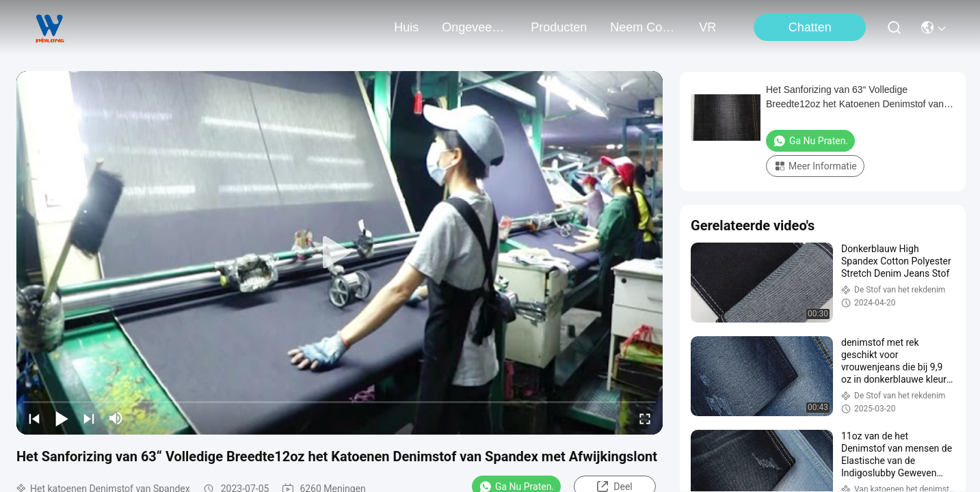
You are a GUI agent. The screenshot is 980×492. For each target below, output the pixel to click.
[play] (340, 253)
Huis (406, 27)
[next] (89, 418)
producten (559, 27)
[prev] (34, 418)
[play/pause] (62, 418)
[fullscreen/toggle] (645, 418)
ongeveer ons (475, 27)
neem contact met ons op (643, 27)
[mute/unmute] (116, 418)
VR (707, 27)
